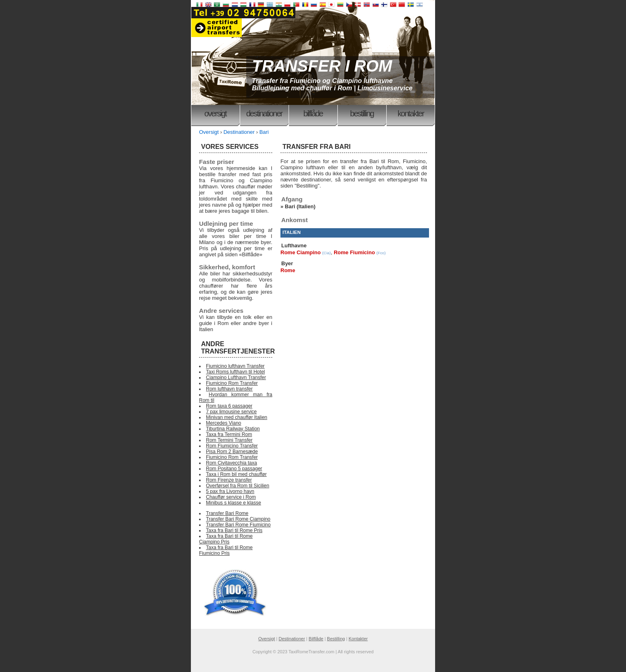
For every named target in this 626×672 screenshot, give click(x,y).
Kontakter (411, 113)
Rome (288, 270)
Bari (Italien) (300, 206)
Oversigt (215, 113)
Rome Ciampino (301, 252)
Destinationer (264, 113)
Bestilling (362, 113)
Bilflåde (313, 113)
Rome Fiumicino (354, 252)
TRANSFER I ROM (322, 66)
